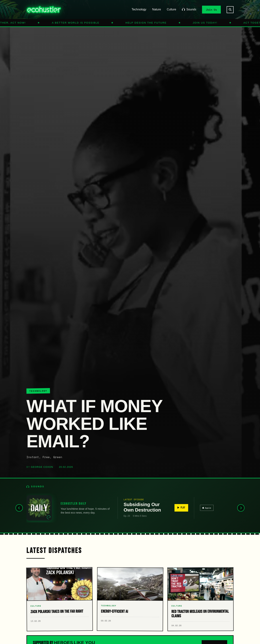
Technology (139, 9)
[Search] (230, 10)
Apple (207, 508)
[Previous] (19, 508)
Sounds (189, 9)
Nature (157, 9)
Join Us (212, 9)
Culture (172, 9)
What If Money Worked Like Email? (94, 424)
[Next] (241, 508)
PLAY (181, 508)
